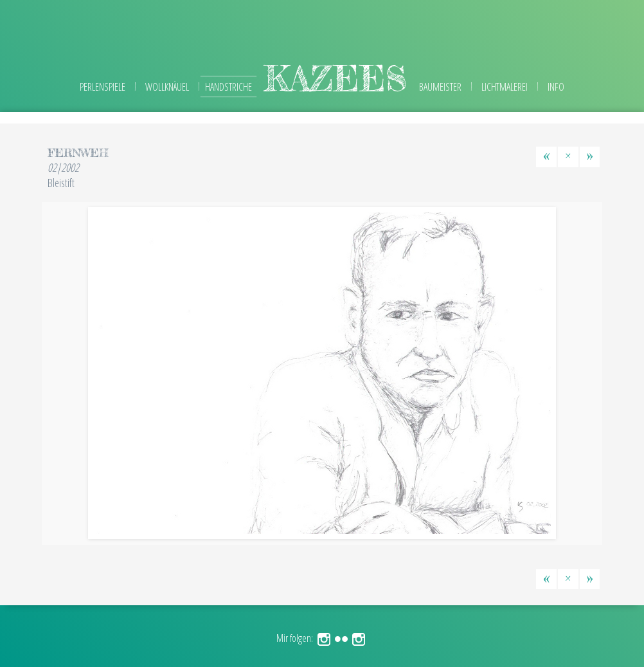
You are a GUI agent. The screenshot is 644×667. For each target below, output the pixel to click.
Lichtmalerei (505, 87)
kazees (335, 78)
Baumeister (440, 87)
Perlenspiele (103, 87)
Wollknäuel (167, 87)
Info (556, 87)
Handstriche (228, 87)
